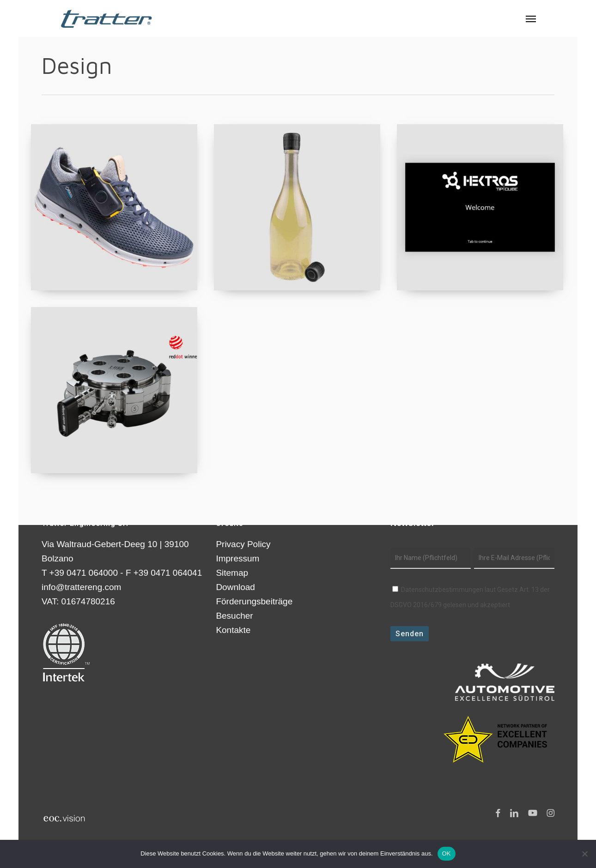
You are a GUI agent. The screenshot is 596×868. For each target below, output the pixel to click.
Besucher (234, 616)
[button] (531, 18)
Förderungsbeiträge (254, 601)
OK (447, 853)
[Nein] (584, 854)
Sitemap (232, 573)
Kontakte (233, 630)
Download (235, 587)
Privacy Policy (243, 544)
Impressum (237, 558)
